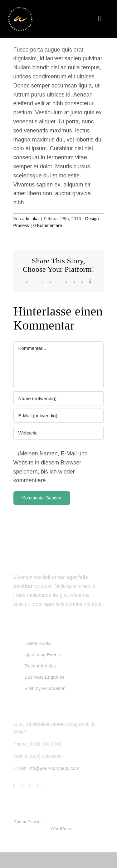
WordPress (61, 829)
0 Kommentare (48, 226)
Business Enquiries (45, 677)
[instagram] (30, 786)
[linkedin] (46, 786)
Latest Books (38, 643)
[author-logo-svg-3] (20, 9)
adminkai (31, 219)
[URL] (59, 433)
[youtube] (38, 786)
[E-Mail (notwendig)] (59, 416)
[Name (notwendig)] (59, 398)
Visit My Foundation (45, 688)
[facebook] (14, 786)
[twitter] (22, 786)
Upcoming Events (43, 655)
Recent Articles (40, 666)
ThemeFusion (27, 822)
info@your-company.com (53, 768)
